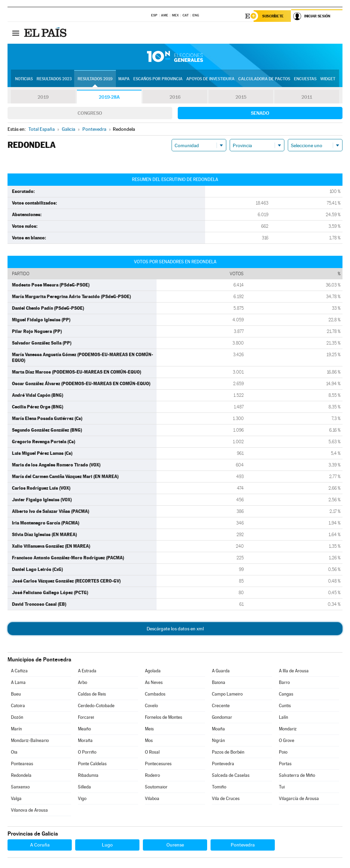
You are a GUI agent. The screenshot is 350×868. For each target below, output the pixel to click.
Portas (285, 764)
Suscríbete (273, 16)
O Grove (287, 740)
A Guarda (221, 671)
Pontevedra (223, 764)
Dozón (17, 717)
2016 (175, 97)
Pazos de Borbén (228, 752)
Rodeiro (152, 775)
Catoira (18, 706)
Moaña (218, 729)
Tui (282, 787)
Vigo (82, 799)
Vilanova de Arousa (29, 810)
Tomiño (219, 787)
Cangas (286, 694)
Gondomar (222, 717)
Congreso (90, 113)
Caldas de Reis (92, 694)
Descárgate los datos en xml (175, 629)
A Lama (18, 682)
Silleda (84, 787)
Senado (260, 113)
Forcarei (86, 717)
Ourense (175, 845)
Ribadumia (88, 775)
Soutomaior (156, 787)
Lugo (107, 845)
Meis (149, 729)
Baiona (219, 682)
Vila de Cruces (226, 799)
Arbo (83, 682)
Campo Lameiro (227, 694)
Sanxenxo (20, 787)
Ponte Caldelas (92, 764)
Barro (284, 682)
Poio (283, 752)
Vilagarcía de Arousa (299, 799)
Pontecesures (158, 764)
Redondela (21, 775)
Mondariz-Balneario (30, 740)
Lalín (284, 717)
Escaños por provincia (158, 79)
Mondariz (288, 729)
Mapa (124, 79)
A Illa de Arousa (294, 671)
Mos (149, 740)
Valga (16, 799)
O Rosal (152, 752)
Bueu (16, 694)
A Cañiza (19, 671)
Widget (328, 79)
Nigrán (218, 740)
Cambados (155, 694)
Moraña (85, 740)
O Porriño (87, 752)
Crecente (221, 706)
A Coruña (40, 845)
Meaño (84, 729)
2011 (307, 97)
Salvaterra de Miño (297, 775)
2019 (43, 97)
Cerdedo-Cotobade (96, 706)
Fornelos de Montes (164, 717)
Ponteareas (22, 764)
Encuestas (305, 79)
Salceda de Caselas (231, 775)
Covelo (151, 706)
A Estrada (87, 671)
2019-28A (109, 97)
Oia (14, 752)
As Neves (154, 682)
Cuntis (285, 706)
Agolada (153, 671)
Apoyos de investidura (210, 79)
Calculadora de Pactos (264, 79)
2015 (241, 97)
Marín (16, 729)
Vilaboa (152, 799)
